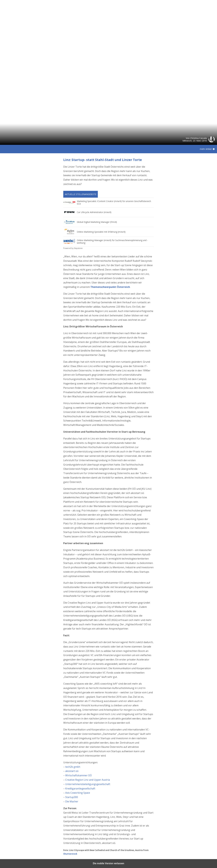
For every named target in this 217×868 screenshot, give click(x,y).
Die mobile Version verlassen (108, 863)
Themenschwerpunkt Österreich (110, 287)
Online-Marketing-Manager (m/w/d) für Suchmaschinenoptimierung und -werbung (112, 242)
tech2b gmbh (73, 767)
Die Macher (72, 801)
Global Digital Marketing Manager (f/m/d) (97, 222)
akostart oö (72, 771)
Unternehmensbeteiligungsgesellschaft (88, 784)
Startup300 (72, 797)
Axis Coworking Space (78, 793)
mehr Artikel (206, 149)
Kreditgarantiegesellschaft (80, 789)
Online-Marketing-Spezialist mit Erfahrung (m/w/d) (101, 232)
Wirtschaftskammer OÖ (79, 775)
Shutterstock (70, 854)
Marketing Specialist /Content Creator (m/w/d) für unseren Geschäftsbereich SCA (114, 202)
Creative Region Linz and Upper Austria (88, 780)
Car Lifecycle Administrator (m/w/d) (94, 212)
